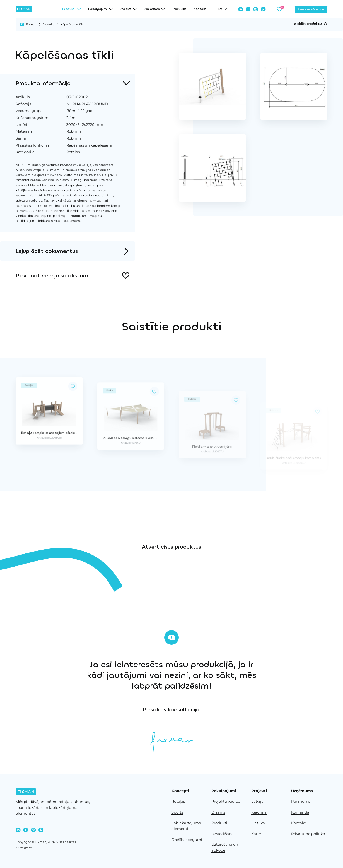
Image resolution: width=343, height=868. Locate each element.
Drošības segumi (187, 840)
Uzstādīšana (223, 834)
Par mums (301, 801)
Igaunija (259, 812)
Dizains (218, 812)
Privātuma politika (308, 834)
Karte (256, 834)
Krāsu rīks (179, 9)
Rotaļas (178, 801)
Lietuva (258, 823)
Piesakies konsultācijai (279, 710)
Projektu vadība (226, 801)
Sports (177, 812)
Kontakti (201, 9)
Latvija (257, 801)
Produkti (49, 24)
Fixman (31, 24)
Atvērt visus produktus (171, 583)
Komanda (300, 812)
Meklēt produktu (311, 24)
